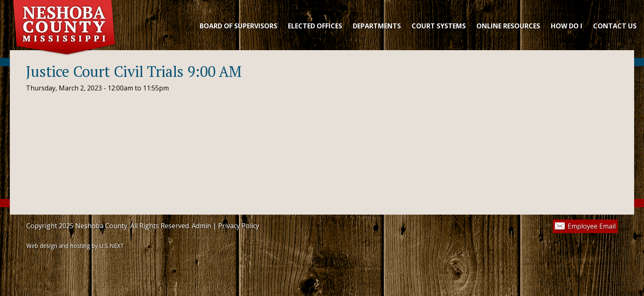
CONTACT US (615, 26)
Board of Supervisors (238, 26)
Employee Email (592, 226)
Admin (201, 226)
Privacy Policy (239, 226)
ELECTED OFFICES (315, 26)
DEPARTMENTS (377, 26)
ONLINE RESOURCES (508, 26)
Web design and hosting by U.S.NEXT (75, 246)
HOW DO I (567, 26)
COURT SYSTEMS (439, 26)
